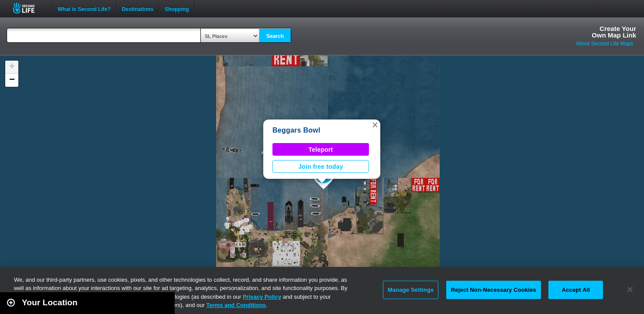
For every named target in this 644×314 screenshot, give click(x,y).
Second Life (29, 8)
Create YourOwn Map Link (614, 32)
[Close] (630, 290)
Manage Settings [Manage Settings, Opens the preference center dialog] (411, 290)
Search (275, 36)
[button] (375, 125)
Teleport (321, 150)
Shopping (177, 8)
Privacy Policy (262, 297)
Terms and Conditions (236, 305)
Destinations (138, 8)
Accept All (576, 290)
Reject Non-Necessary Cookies (494, 290)
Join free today (321, 167)
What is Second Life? (84, 8)
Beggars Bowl (296, 130)
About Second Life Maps (604, 44)
